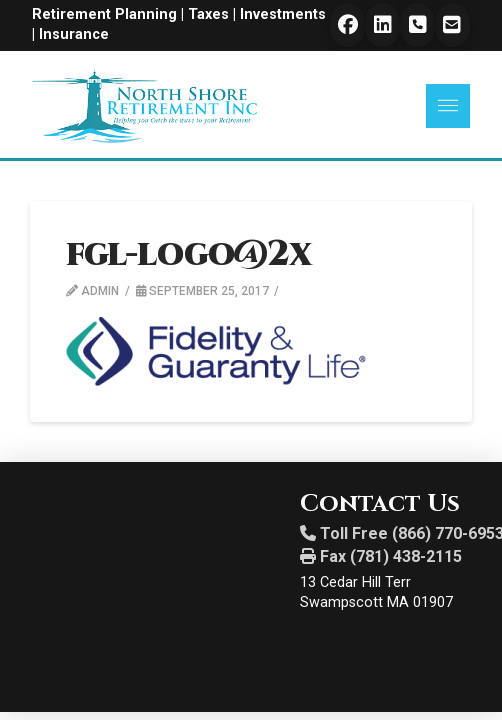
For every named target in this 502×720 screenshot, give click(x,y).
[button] (448, 106)
